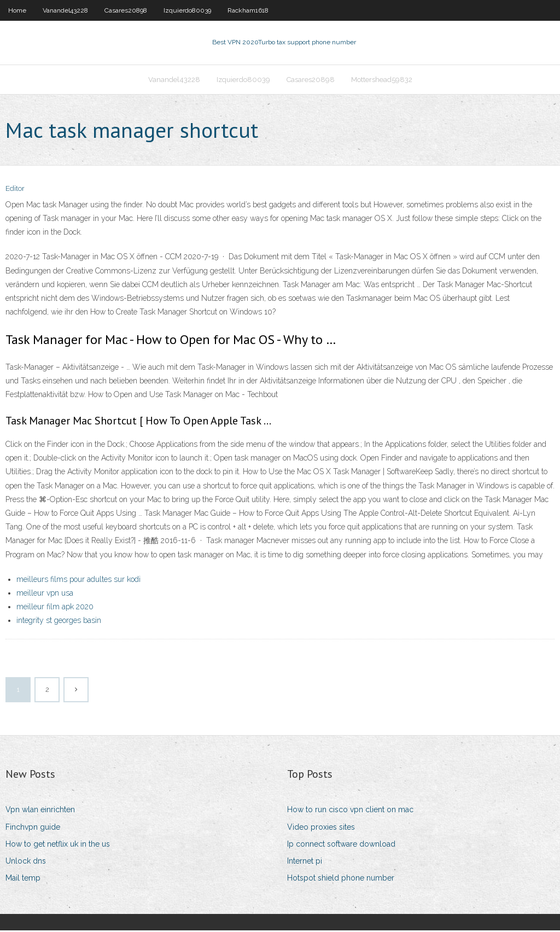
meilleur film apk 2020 (55, 608)
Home (17, 10)
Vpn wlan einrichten (40, 811)
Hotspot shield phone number (341, 879)
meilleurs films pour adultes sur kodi (78, 580)
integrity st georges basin (59, 621)
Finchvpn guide (33, 828)
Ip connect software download (341, 845)
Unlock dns (26, 862)
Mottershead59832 (382, 80)
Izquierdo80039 (187, 10)
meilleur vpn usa (45, 594)
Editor (15, 190)
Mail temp (23, 879)
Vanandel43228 (65, 10)
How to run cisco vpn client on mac (350, 811)
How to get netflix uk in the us (58, 845)
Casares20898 (126, 10)
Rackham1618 (248, 10)
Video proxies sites (321, 828)
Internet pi (305, 862)
